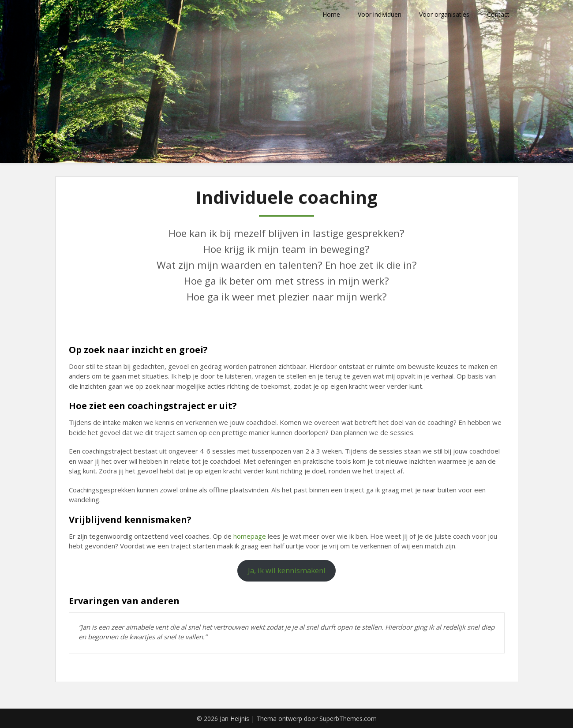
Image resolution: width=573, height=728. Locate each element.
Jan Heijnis (86, 14)
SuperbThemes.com (348, 719)
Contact (498, 14)
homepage (250, 536)
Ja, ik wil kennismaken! (286, 570)
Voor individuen (380, 14)
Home (331, 14)
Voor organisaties (444, 14)
